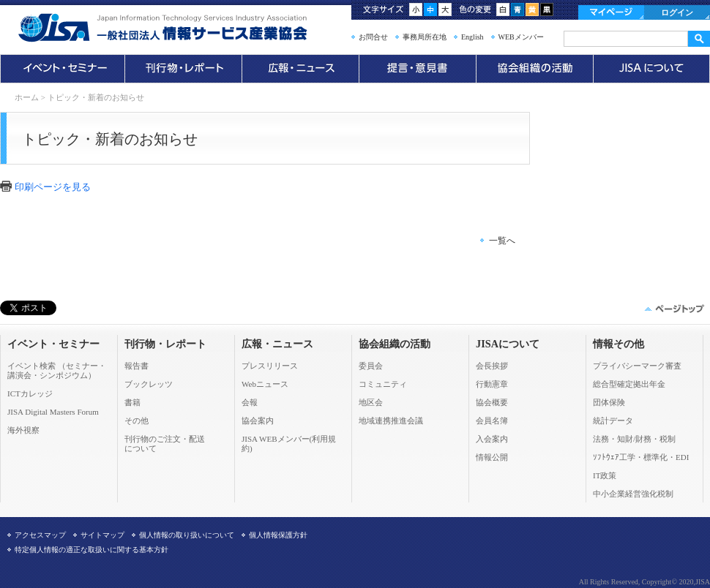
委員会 (371, 366)
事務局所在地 (425, 37)
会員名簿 (492, 421)
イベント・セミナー (62, 69)
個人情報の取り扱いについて (187, 535)
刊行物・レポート (183, 69)
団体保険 (609, 402)
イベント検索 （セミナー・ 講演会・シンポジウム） (57, 370)
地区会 (371, 402)
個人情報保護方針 (278, 535)
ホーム (27, 97)
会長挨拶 (492, 366)
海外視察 (23, 430)
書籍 (132, 402)
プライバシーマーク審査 (637, 366)
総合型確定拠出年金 (629, 384)
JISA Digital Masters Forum (53, 412)
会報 (250, 402)
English (472, 37)
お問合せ (373, 37)
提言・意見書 (417, 69)
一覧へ (502, 241)
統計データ (613, 421)
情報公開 (492, 457)
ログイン (677, 12)
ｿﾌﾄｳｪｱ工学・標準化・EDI (641, 457)
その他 (137, 421)
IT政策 (605, 475)
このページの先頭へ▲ (673, 309)
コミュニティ (383, 384)
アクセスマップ (40, 535)
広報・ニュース (300, 69)
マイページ (611, 12)
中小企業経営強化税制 (633, 494)
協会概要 (492, 402)
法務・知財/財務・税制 (634, 439)
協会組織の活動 (534, 69)
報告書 (137, 366)
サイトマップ (102, 535)
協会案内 (258, 421)
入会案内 (492, 439)
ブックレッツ (149, 384)
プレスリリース (270, 366)
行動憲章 (492, 384)
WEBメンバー (521, 37)
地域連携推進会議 (391, 421)
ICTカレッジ (30, 393)
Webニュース (265, 384)
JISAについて (651, 69)
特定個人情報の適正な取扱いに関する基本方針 (91, 550)
